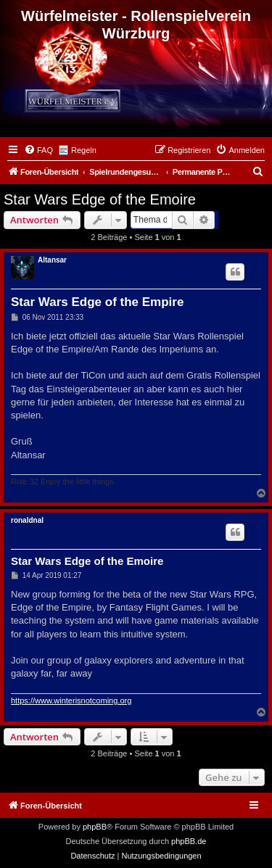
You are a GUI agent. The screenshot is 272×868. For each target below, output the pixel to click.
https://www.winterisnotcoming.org (71, 700)
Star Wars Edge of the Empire (97, 302)
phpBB (95, 827)
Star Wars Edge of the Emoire (100, 199)
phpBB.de (189, 841)
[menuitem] (38, 150)
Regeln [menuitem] (84, 150)
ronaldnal (27, 520)
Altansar (52, 260)
